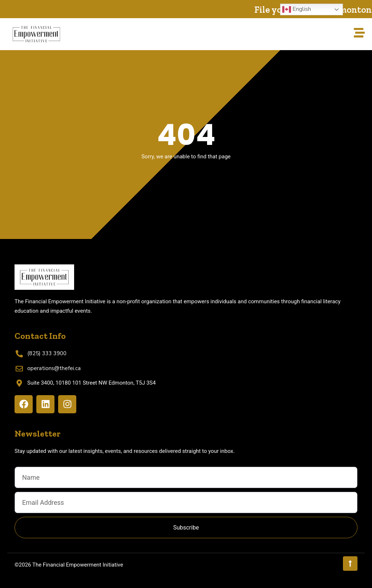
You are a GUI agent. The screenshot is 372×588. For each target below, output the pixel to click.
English (297, 9)
